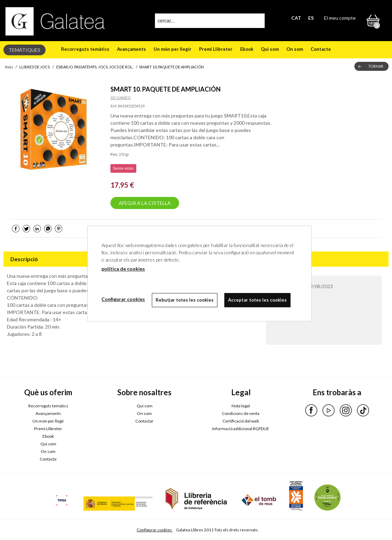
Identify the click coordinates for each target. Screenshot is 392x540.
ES (311, 18)
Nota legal (241, 406)
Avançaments (131, 49)
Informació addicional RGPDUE (241, 429)
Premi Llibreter (216, 49)
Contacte (321, 49)
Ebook (247, 49)
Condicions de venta (241, 413)
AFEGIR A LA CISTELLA (145, 203)
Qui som (270, 49)
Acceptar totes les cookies (257, 300)
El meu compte (340, 18)
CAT (296, 18)
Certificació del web (241, 421)
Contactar (144, 421)
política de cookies (123, 269)
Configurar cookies (155, 530)
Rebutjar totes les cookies (185, 300)
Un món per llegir (173, 49)
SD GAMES (120, 98)
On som (295, 49)
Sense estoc (123, 168)
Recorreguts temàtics (85, 49)
